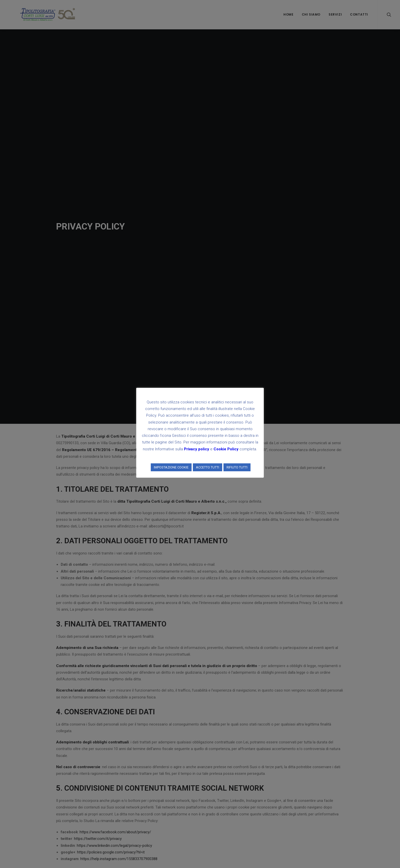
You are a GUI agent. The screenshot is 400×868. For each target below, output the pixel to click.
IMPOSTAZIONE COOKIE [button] (171, 467)
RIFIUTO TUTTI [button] (237, 467)
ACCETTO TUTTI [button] (208, 467)
